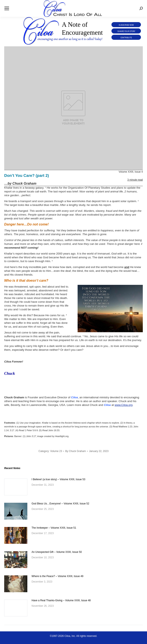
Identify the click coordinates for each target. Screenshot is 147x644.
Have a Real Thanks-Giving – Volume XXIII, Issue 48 (61, 600)
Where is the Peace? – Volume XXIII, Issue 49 (57, 576)
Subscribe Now (126, 25)
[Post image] (16, 487)
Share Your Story (126, 31)
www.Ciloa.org (124, 405)
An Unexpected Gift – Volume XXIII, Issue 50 (57, 552)
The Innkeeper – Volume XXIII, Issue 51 (54, 528)
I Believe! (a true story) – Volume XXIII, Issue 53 (58, 479)
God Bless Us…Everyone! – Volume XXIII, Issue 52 (60, 504)
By (75, 451)
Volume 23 (56, 451)
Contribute (126, 38)
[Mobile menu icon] (7, 8)
